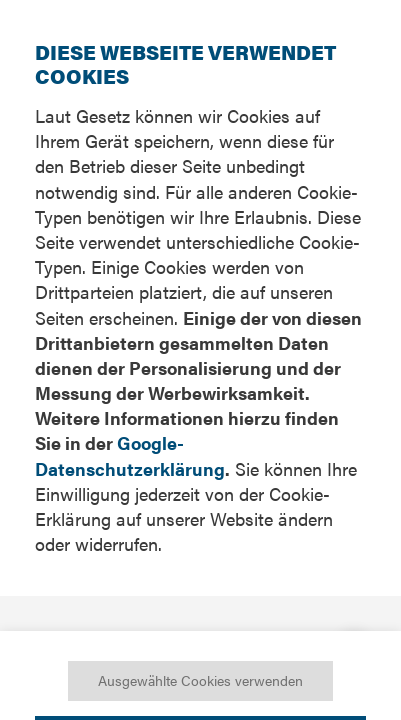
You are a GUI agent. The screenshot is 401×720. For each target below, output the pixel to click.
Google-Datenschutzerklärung (130, 455)
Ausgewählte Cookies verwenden (200, 680)
